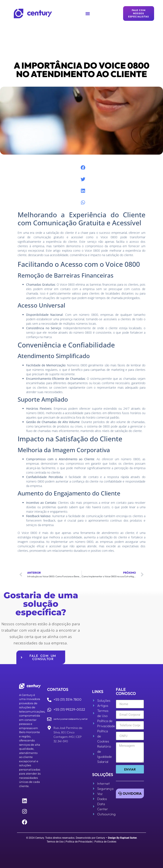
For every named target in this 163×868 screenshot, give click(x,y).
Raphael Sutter (128, 838)
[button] (88, 13)
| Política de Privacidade (78, 842)
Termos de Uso (55, 842)
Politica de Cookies (105, 842)
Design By (114, 838)
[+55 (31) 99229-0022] (49, 710)
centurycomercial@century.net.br (71, 719)
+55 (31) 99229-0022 (69, 709)
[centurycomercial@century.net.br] (49, 719)
